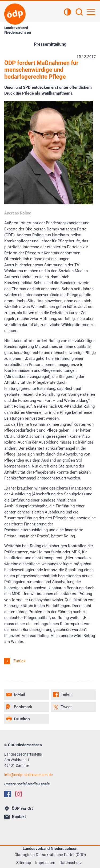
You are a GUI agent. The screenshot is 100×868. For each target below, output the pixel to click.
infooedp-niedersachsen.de (28, 775)
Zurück (19, 661)
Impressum (45, 863)
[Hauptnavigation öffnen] (91, 12)
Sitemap (24, 863)
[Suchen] (79, 12)
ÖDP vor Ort (19, 808)
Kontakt (15, 817)
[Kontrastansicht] (67, 12)
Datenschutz (71, 863)
